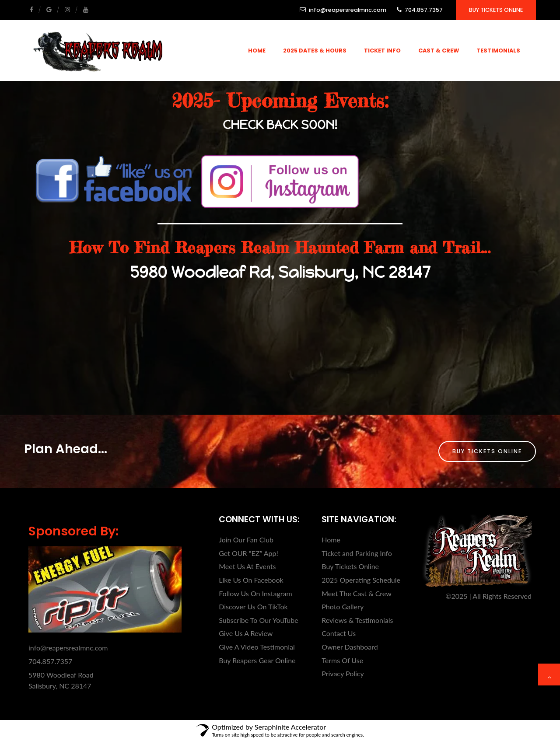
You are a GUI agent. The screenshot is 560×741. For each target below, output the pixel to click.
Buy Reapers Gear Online (257, 660)
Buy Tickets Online (496, 10)
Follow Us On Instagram (255, 593)
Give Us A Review (246, 633)
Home (257, 51)
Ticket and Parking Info (357, 553)
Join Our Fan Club (246, 540)
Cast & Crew (439, 51)
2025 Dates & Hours (315, 51)
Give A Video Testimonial (257, 647)
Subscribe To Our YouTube (258, 620)
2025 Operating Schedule (361, 580)
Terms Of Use (342, 660)
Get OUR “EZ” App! (248, 553)
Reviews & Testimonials (357, 620)
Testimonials (498, 51)
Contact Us (339, 633)
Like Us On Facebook (251, 580)
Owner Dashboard (350, 647)
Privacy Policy (343, 673)
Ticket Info (382, 51)
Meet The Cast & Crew (357, 593)
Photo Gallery (343, 606)
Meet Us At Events (247, 566)
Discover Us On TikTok (253, 606)
